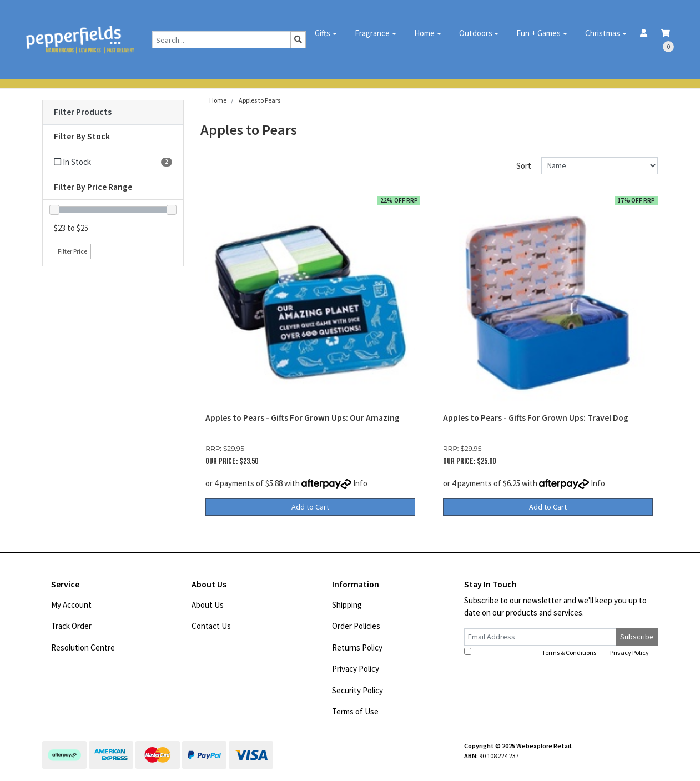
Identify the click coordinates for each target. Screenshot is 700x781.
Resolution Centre (83, 648)
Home (424, 33)
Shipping (347, 605)
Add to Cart (310, 507)
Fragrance (372, 33)
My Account (71, 605)
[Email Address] (541, 637)
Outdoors (476, 33)
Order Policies (356, 626)
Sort (524, 166)
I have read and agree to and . (557, 652)
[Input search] (221, 40)
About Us (208, 605)
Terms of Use (355, 711)
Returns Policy (357, 648)
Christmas (603, 33)
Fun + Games (538, 33)
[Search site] (298, 40)
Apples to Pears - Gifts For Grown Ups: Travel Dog (536, 418)
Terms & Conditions (569, 652)
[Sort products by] (600, 166)
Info (360, 483)
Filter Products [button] (83, 112)
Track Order (71, 626)
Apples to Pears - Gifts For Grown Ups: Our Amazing (303, 418)
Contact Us (211, 626)
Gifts (323, 33)
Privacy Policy (356, 669)
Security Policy (357, 690)
